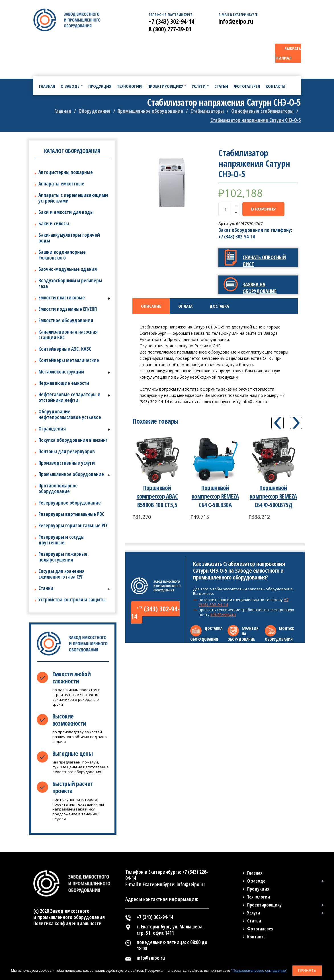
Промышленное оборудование (71, 474)
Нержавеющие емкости (64, 383)
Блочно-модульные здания (68, 269)
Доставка (219, 306)
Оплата (185, 306)
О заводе (256, 881)
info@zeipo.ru (223, 614)
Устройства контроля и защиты (72, 600)
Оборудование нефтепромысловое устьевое (70, 414)
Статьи (254, 921)
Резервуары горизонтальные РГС (73, 525)
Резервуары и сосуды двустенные (62, 540)
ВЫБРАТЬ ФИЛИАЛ (288, 53)
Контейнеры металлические (69, 360)
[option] (172, 183)
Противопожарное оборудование (58, 488)
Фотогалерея (260, 929)
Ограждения (52, 429)
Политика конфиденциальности (67, 923)
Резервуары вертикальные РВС (71, 514)
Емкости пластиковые (62, 298)
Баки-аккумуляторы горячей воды (69, 238)
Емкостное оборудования (66, 320)
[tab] (151, 306)
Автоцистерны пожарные (66, 172)
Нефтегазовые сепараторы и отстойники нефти (69, 397)
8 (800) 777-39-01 (170, 29)
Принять (307, 970)
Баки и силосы (54, 223)
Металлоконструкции (61, 372)
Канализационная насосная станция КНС (68, 335)
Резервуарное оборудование (70, 503)
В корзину (263, 209)
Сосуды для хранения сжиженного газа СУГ (62, 574)
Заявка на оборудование (260, 288)
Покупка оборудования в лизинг (73, 440)
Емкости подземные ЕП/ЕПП (68, 309)
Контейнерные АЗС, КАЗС (65, 349)
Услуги (254, 913)
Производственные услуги (67, 463)
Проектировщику (264, 905)
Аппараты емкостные (61, 184)
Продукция (258, 889)
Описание (151, 306)
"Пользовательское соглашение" (259, 970)
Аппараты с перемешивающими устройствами (73, 198)
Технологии (259, 897)
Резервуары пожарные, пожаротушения (64, 557)
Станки (46, 588)
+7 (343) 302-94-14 (237, 237)
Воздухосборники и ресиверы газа (70, 283)
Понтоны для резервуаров (67, 451)
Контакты (257, 937)
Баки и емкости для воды (66, 212)
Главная (255, 873)
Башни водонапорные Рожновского (62, 255)
